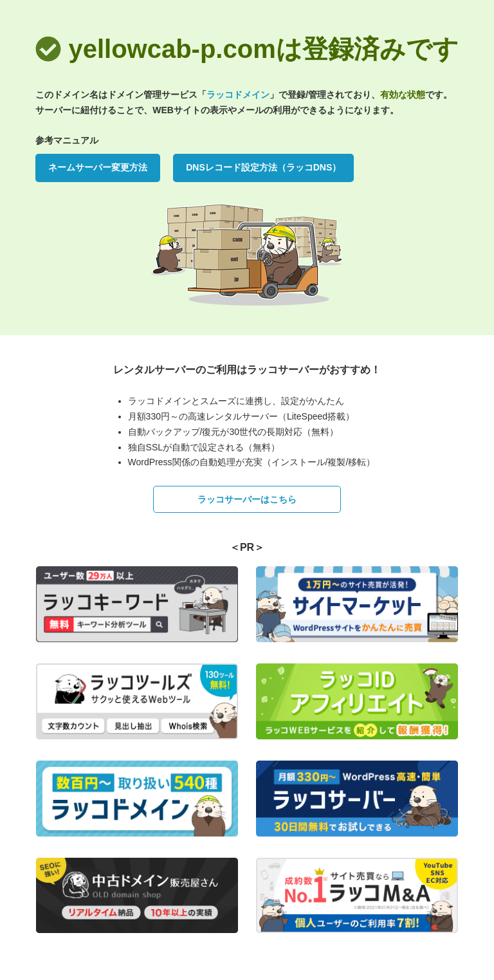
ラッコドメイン (238, 95)
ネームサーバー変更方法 (98, 167)
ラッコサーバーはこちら (247, 499)
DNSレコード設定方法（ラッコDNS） (263, 167)
